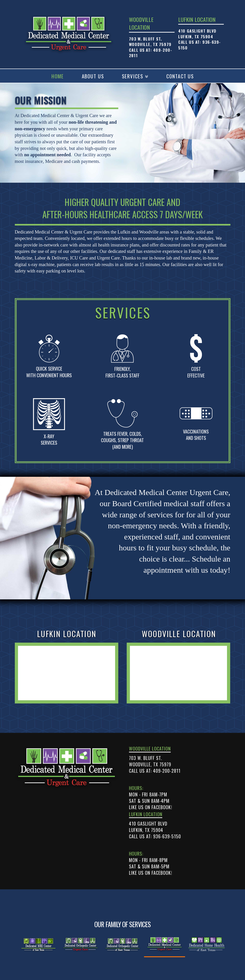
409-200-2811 (167, 771)
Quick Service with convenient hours (49, 372)
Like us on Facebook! (151, 807)
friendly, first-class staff (122, 372)
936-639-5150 (167, 836)
